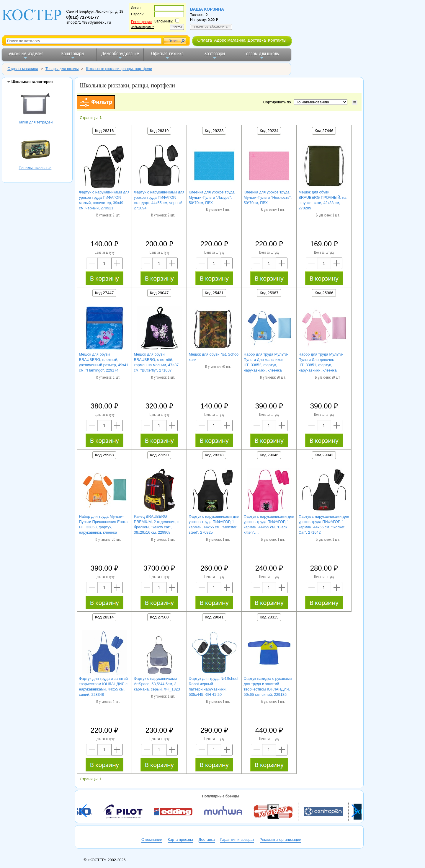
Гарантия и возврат (237, 839)
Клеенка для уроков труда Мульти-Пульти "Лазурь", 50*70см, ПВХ (212, 197)
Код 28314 (104, 617)
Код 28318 (214, 455)
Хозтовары (215, 55)
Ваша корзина (207, 9)
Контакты (277, 40)
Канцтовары (73, 55)
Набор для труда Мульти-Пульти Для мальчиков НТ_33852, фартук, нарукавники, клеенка (266, 362)
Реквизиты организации (281, 839)
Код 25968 (104, 455)
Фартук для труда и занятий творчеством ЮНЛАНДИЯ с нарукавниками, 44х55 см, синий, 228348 (103, 687)
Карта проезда (180, 839)
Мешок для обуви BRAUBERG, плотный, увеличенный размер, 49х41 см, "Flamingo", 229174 (104, 362)
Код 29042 (324, 455)
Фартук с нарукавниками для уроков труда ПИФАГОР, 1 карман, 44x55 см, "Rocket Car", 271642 (324, 524)
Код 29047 (159, 293)
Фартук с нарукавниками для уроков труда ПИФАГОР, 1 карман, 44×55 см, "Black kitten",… (269, 524)
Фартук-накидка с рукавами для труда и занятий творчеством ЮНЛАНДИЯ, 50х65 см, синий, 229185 (268, 687)
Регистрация (141, 22)
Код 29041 (214, 617)
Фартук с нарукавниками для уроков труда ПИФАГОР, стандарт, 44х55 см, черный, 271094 (159, 200)
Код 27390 (159, 455)
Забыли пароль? (142, 27)
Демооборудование (120, 55)
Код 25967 (269, 293)
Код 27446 (324, 131)
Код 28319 (159, 131)
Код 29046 (269, 455)
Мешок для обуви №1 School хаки (214, 357)
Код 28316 (104, 131)
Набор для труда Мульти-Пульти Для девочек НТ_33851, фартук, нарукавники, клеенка (321, 362)
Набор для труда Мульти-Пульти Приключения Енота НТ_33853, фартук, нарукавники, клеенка (103, 524)
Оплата (205, 40)
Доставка (257, 40)
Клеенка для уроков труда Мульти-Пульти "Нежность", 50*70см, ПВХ (268, 197)
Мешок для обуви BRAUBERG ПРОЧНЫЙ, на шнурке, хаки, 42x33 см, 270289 (323, 200)
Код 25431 (214, 293)
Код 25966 (324, 293)
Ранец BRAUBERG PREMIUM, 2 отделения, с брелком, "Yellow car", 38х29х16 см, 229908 (157, 524)
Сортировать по (278, 102)
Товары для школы (262, 55)
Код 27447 (104, 293)
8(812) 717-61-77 (82, 17)
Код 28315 (269, 617)
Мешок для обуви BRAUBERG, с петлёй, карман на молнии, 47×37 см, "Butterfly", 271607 (156, 362)
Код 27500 (159, 617)
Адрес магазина (230, 40)
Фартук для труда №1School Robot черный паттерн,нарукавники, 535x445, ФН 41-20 (214, 687)
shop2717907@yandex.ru (88, 23)
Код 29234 (269, 131)
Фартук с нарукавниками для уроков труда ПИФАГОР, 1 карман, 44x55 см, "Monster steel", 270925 (214, 524)
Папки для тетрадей (35, 104)
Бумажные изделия (26, 55)
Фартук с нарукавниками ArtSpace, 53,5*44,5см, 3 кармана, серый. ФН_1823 (157, 684)
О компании (152, 839)
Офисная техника (167, 55)
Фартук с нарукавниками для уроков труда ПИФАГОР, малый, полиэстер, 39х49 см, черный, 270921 (104, 200)
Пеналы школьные (35, 150)
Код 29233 (214, 131)
